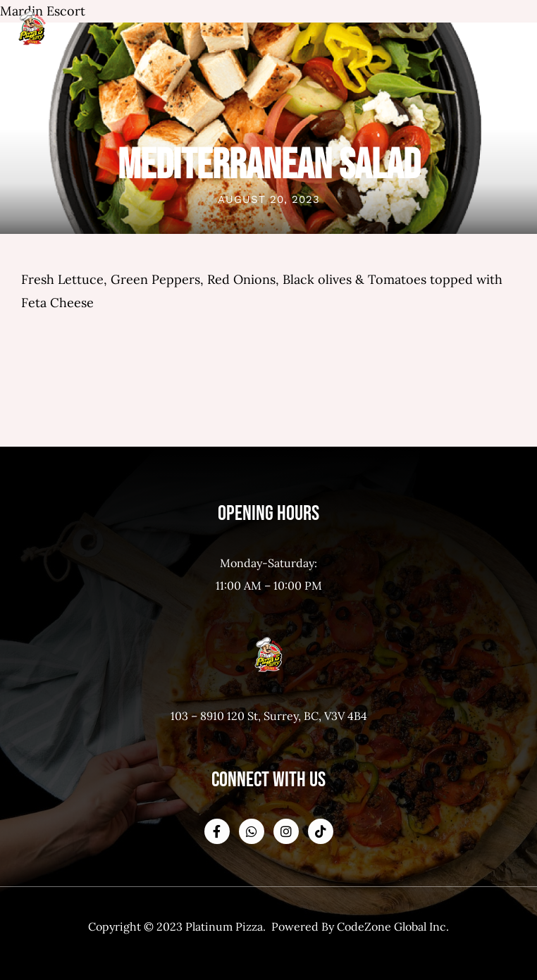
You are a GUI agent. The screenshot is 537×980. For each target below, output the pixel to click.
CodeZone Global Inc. (393, 926)
